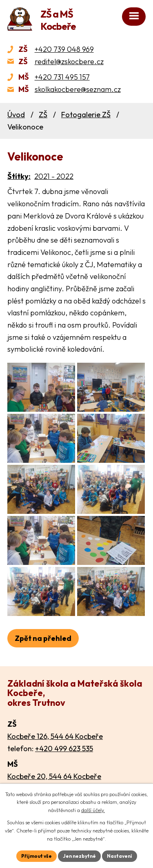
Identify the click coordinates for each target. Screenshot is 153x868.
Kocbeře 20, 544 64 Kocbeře (54, 776)
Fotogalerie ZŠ (86, 115)
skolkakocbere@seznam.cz (78, 89)
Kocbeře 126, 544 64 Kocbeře (55, 736)
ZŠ (43, 115)
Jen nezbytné (79, 856)
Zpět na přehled (43, 638)
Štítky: (19, 176)
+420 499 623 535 (64, 749)
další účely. (93, 810)
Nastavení (120, 856)
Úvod (16, 115)
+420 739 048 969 (64, 49)
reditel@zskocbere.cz (69, 61)
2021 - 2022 (54, 176)
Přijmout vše (37, 856)
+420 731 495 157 (62, 77)
